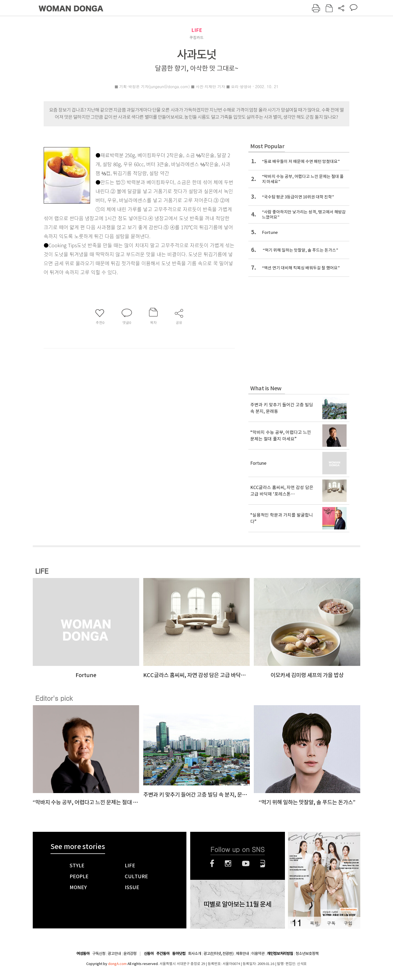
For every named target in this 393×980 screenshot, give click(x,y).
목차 (314, 923)
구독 (331, 923)
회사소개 (195, 954)
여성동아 (83, 954)
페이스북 (212, 863)
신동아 (149, 954)
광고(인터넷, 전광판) (218, 954)
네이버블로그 (263, 863)
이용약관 (258, 954)
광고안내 (114, 954)
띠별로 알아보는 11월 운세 (237, 904)
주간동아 (163, 954)
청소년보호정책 (307, 954)
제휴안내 (242, 954)
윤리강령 (130, 954)
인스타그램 (228, 863)
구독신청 (99, 954)
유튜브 (246, 863)
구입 (348, 923)
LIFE (197, 30)
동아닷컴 (179, 954)
